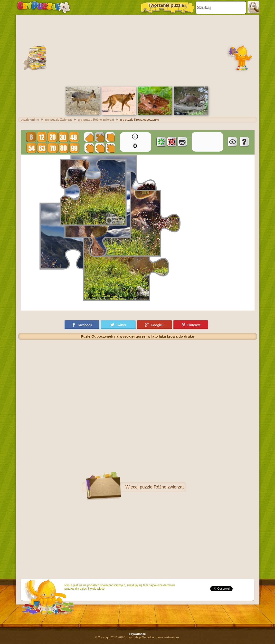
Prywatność (137, 634)
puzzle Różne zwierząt (162, 487)
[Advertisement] (138, 50)
